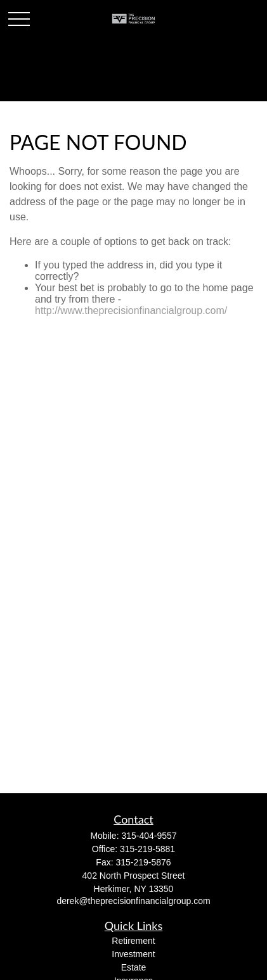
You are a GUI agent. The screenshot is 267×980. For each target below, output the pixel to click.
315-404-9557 (149, 836)
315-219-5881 (147, 849)
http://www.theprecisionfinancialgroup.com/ (131, 311)
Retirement (133, 941)
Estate (134, 967)
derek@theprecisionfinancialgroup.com (133, 901)
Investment (133, 954)
